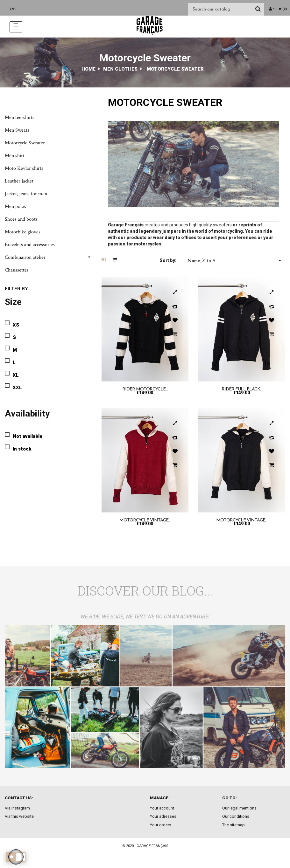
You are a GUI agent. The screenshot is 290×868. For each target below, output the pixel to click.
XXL (17, 388)
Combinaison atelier (25, 257)
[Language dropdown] (13, 9)
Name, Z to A (236, 260)
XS (16, 325)
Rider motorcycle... (145, 389)
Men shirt (15, 156)
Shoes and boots (21, 219)
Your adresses (163, 816)
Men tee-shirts (20, 117)
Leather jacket (19, 181)
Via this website (19, 816)
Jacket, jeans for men (26, 194)
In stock (22, 449)
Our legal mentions (239, 808)
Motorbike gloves (23, 232)
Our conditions (236, 816)
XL (16, 375)
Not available (28, 436)
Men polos (15, 207)
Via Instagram (17, 808)
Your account (162, 808)
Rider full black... (242, 389)
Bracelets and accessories (30, 245)
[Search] (226, 9)
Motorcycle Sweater (25, 143)
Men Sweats (17, 130)
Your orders (161, 825)
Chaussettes (17, 270)
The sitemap (233, 825)
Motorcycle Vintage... (242, 520)
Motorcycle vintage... (145, 520)
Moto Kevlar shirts (24, 168)
